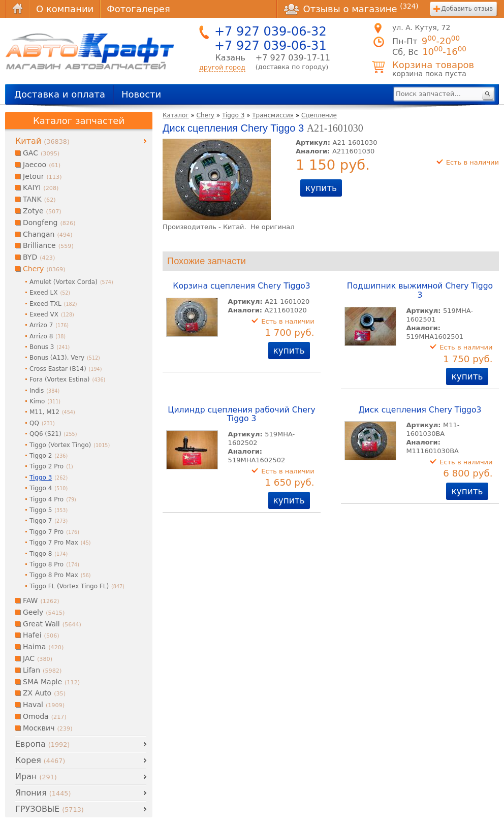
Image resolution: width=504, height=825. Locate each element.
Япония (43, 793)
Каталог (176, 115)
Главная (17, 9)
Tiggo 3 (233, 115)
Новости (141, 94)
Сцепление (319, 115)
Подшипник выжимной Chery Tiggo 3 (420, 291)
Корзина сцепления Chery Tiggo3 (241, 286)
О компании (65, 9)
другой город (222, 67)
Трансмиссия (273, 115)
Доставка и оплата (60, 94)
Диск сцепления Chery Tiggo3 (420, 410)
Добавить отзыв (467, 9)
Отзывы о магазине (351, 9)
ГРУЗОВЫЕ (50, 809)
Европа (42, 744)
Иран (36, 776)
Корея (40, 760)
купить (321, 188)
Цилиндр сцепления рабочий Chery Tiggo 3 (241, 415)
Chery (206, 115)
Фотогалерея (138, 9)
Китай (42, 141)
